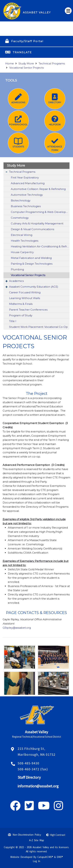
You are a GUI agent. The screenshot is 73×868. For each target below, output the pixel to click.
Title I (13, 321)
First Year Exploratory (25, 177)
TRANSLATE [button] (22, 52)
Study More (26, 63)
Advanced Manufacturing (28, 183)
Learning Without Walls (25, 298)
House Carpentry (22, 252)
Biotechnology (21, 200)
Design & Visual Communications (32, 229)
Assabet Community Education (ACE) (34, 287)
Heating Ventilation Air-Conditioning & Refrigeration (40, 246)
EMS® (60, 857)
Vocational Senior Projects (26, 68)
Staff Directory (29, 777)
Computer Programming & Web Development (40, 212)
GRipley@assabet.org (17, 628)
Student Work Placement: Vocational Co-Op (38, 327)
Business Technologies (26, 206)
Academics (16, 281)
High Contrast (58, 835)
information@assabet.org (38, 786)
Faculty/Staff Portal (27, 41)
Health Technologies (25, 241)
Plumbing (17, 269)
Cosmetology (20, 218)
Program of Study (21, 315)
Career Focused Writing (25, 292)
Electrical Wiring (22, 235)
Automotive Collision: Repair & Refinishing (38, 189)
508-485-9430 (28, 763)
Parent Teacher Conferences (28, 310)
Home (10, 63)
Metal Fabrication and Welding (31, 258)
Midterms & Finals (21, 304)
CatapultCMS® (45, 857)
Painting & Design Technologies (32, 264)
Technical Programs (52, 63)
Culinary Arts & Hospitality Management (37, 223)
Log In (36, 861)
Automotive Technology (27, 195)
